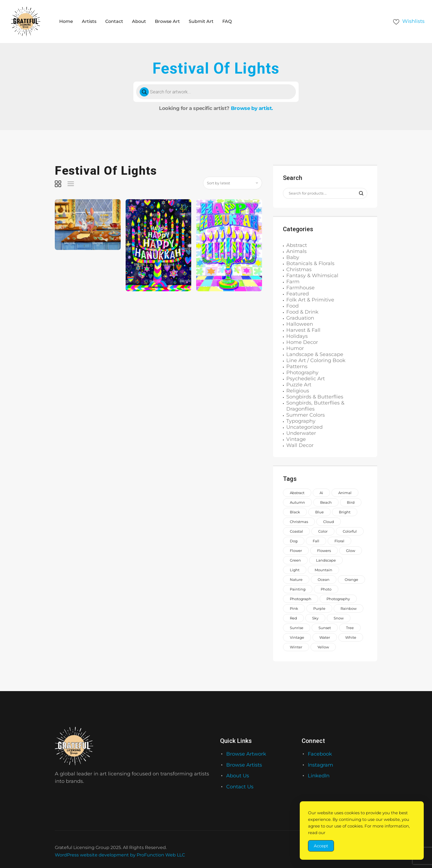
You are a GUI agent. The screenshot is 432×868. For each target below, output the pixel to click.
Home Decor (302, 342)
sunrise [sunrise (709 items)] (297, 628)
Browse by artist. (252, 108)
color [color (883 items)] (323, 531)
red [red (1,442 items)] (293, 618)
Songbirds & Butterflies (315, 397)
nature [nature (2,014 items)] (296, 579)
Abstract (297, 245)
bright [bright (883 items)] (345, 512)
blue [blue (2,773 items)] (319, 512)
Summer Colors (306, 415)
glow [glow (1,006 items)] (351, 551)
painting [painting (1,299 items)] (298, 589)
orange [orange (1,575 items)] (351, 579)
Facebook (320, 754)
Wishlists (413, 21)
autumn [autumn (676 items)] (297, 502)
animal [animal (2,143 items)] (345, 493)
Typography (301, 421)
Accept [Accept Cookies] (321, 846)
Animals (296, 251)
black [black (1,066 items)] (295, 512)
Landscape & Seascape (315, 354)
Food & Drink (302, 312)
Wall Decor (300, 445)
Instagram (320, 765)
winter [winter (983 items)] (296, 647)
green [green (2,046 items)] (295, 560)
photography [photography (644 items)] (338, 599)
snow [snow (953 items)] (339, 618)
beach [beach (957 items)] (326, 502)
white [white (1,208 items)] (351, 637)
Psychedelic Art (306, 379)
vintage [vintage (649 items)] (297, 637)
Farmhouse (300, 288)
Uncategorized (304, 427)
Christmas (299, 269)
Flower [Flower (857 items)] (296, 551)
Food (292, 306)
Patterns (297, 366)
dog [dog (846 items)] (294, 541)
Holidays (297, 336)
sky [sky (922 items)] (315, 618)
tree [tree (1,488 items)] (350, 628)
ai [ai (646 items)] (321, 493)
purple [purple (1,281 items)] (319, 608)
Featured (298, 294)
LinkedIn (319, 776)
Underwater (301, 433)
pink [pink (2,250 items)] (294, 608)
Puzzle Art (299, 385)
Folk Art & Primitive (310, 300)
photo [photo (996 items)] (326, 589)
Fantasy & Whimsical (312, 276)
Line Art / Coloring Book (316, 360)
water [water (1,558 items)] (325, 637)
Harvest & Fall (303, 330)
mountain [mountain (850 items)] (323, 570)
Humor (295, 348)
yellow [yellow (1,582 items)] (323, 647)
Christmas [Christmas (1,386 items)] (299, 522)
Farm (293, 282)
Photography (302, 373)
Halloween (300, 324)
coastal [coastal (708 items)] (296, 531)
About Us (238, 776)
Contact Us (240, 787)
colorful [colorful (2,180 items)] (350, 531)
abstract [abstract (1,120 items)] (297, 493)
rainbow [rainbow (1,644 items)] (349, 608)
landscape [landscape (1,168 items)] (326, 560)
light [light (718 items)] (295, 570)
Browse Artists (244, 765)
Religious (298, 391)
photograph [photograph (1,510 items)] (301, 599)
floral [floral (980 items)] (339, 541)
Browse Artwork (246, 754)
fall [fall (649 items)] (316, 541)
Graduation (300, 318)
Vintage (296, 439)
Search (358, 193)
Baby (293, 257)
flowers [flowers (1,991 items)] (324, 551)
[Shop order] (233, 183)
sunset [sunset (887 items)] (325, 628)
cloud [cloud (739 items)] (329, 522)
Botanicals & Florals (310, 263)
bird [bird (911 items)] (351, 502)
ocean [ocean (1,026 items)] (324, 579)
